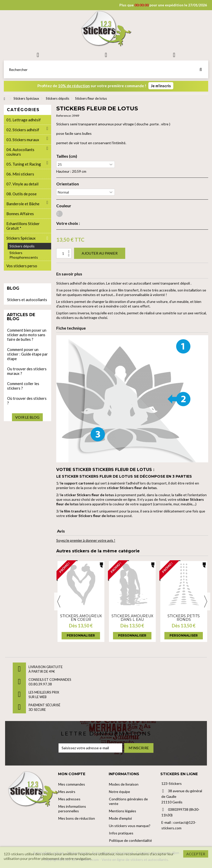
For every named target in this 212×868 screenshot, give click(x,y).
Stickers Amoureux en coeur (81, 618)
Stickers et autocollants (27, 300)
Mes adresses (69, 799)
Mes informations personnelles (72, 809)
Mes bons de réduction (77, 818)
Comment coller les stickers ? (23, 386)
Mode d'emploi (120, 818)
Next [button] (206, 601)
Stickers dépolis (22, 246)
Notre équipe (119, 792)
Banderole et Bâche (23, 204)
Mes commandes (72, 784)
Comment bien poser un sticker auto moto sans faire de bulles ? (27, 335)
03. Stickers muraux (23, 140)
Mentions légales (123, 811)
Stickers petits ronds (184, 618)
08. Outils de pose (22, 194)
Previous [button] (59, 601)
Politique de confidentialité (130, 840)
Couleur (64, 206)
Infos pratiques (121, 833)
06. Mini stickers (20, 174)
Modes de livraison (124, 784)
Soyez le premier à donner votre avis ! (86, 540)
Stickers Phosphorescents (24, 255)
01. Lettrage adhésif (24, 120)
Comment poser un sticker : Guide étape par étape (27, 354)
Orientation (68, 184)
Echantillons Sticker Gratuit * (23, 226)
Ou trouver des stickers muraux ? (27, 371)
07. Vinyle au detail (22, 184)
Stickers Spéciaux (21, 238)
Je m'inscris (161, 86)
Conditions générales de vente (128, 801)
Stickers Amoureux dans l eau (132, 618)
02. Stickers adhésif (23, 130)
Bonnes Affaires (20, 214)
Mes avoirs (67, 792)
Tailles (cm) (67, 156)
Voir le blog (27, 417)
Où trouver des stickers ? (27, 401)
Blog (13, 288)
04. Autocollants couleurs (20, 152)
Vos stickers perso (22, 266)
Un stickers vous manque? (130, 826)
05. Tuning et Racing (24, 164)
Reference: (64, 116)
